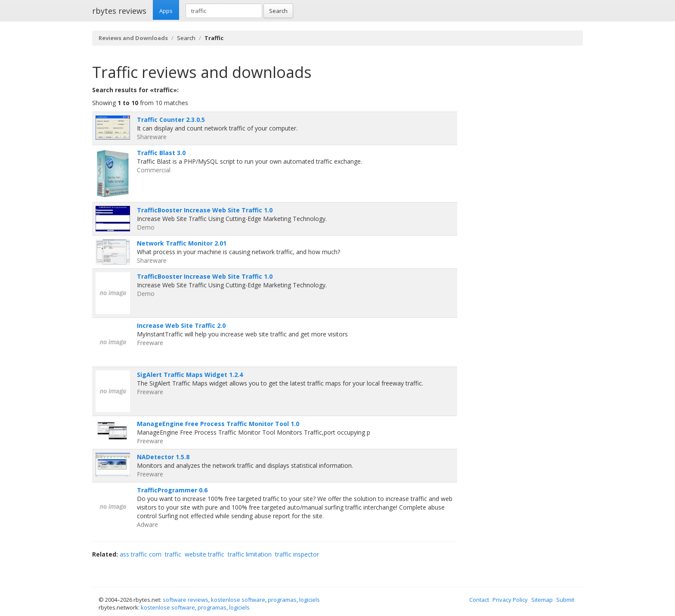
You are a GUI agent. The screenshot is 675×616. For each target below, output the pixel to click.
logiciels (310, 600)
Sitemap (542, 600)
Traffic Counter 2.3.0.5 (171, 120)
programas (282, 600)
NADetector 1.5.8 (163, 457)
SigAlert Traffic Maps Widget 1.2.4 (190, 375)
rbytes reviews (119, 11)
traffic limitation (250, 554)
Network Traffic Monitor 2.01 (182, 243)
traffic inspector (297, 554)
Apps (166, 11)
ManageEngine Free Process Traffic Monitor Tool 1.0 (218, 424)
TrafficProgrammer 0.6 (172, 490)
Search (278, 11)
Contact (479, 600)
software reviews (186, 600)
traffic (173, 554)
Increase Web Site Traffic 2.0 (181, 325)
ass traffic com (141, 554)
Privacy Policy (510, 600)
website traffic (204, 554)
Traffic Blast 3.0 (161, 153)
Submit (565, 600)
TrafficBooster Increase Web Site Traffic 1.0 (205, 210)
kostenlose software (238, 600)
